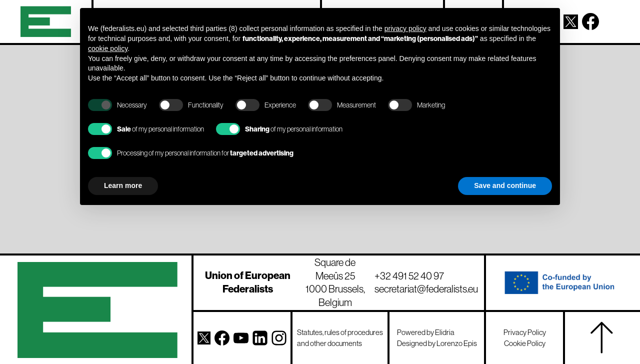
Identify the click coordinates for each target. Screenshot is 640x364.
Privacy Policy (525, 332)
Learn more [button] (123, 185)
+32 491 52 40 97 (409, 276)
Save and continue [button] (505, 185)
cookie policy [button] (108, 48)
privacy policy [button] (405, 28)
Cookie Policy (525, 343)
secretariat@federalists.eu (426, 289)
